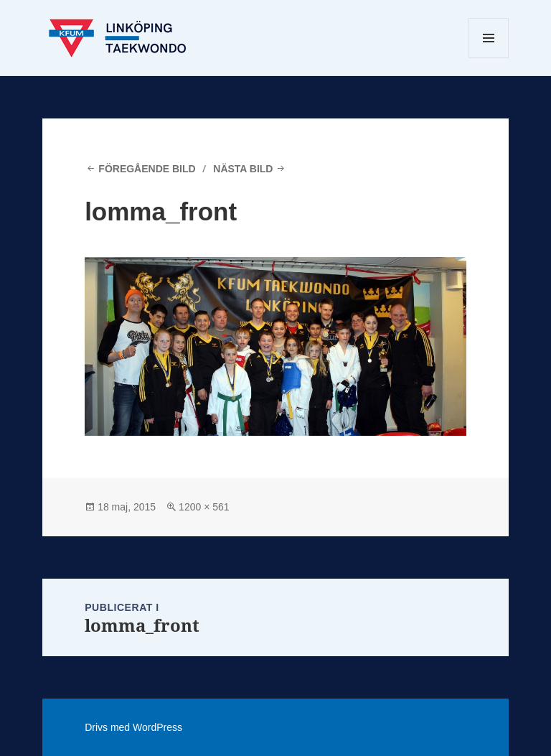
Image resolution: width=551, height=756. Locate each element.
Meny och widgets (489, 58)
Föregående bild (147, 169)
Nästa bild (243, 169)
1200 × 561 (204, 507)
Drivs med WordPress (133, 727)
